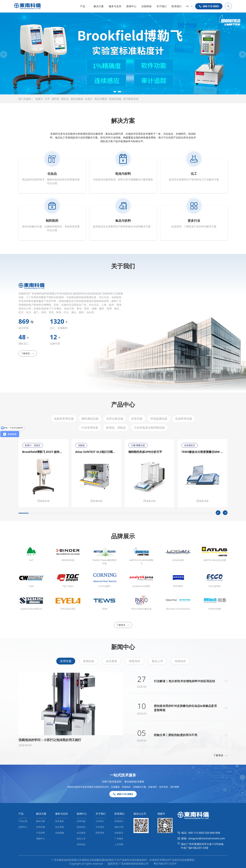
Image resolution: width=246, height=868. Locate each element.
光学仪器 (137, 419)
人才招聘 (119, 844)
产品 (83, 6)
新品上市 (157, 661)
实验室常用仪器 (64, 419)
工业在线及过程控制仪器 (149, 428)
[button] (116, 92)
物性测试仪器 (90, 419)
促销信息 (89, 661)
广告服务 (119, 838)
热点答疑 (60, 827)
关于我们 (161, 6)
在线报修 (60, 833)
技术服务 (60, 821)
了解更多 (28, 353)
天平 (47, 99)
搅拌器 (56, 99)
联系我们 (176, 6)
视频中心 (41, 838)
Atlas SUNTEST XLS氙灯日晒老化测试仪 (96, 452)
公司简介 (100, 821)
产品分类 (23, 821)
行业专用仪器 (90, 428)
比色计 (89, 99)
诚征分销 (119, 827)
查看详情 (43, 501)
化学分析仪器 (115, 419)
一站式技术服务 (123, 775)
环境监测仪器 (159, 419)
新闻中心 (131, 6)
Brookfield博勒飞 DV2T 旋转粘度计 (43, 452)
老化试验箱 (77, 99)
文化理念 (100, 827)
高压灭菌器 (101, 99)
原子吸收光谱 (131, 99)
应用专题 (66, 661)
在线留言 (119, 833)
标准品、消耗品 (116, 428)
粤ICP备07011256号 (165, 864)
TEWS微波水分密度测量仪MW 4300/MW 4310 (203, 452)
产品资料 (41, 833)
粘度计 (39, 99)
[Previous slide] (4, 54)
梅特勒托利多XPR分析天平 (145, 452)
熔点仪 (65, 99)
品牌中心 (23, 827)
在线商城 (146, 6)
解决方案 (99, 6)
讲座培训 (134, 661)
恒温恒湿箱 (115, 99)
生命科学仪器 (184, 419)
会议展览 (112, 661)
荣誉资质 (100, 833)
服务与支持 (115, 6)
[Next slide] (242, 54)
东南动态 (180, 661)
